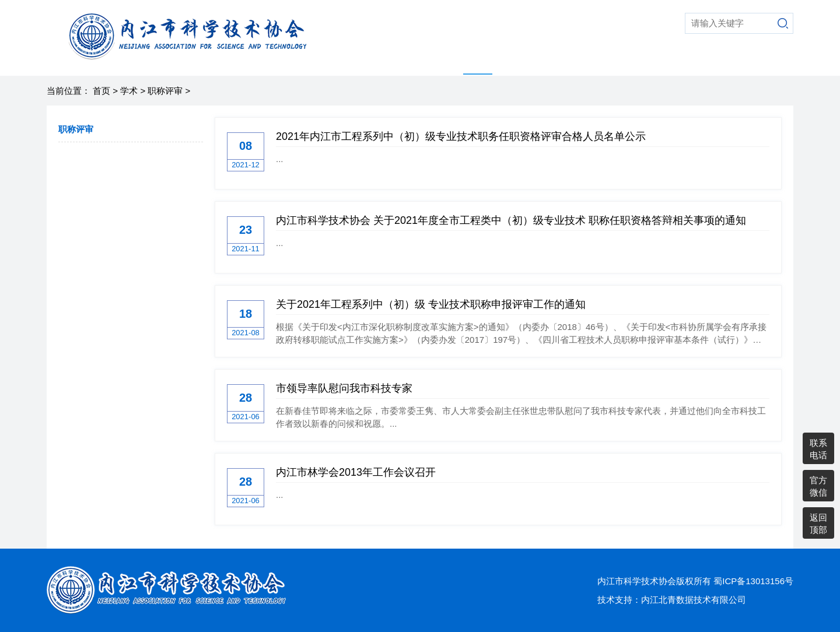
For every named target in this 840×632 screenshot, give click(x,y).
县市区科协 (701, 61)
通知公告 (760, 61)
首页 (351, 61)
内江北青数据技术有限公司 (694, 600)
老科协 (610, 61)
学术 (478, 61)
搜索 (783, 23)
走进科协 (396, 61)
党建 (650, 61)
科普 (442, 61)
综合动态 (559, 61)
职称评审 (165, 91)
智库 (514, 61)
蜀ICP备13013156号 (753, 581)
